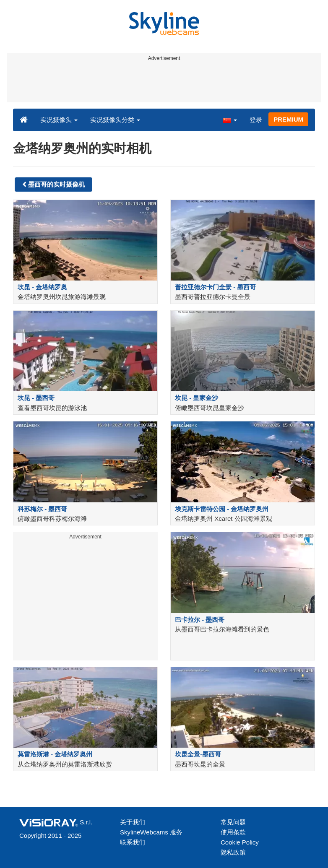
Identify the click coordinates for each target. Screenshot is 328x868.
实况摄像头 (59, 120)
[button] (230, 120)
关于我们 (133, 822)
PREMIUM (288, 119)
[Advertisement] (163, 83)
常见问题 (233, 822)
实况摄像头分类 (115, 120)
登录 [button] (256, 120)
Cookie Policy (240, 842)
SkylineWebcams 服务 (151, 832)
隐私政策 (233, 852)
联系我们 (133, 842)
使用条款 (233, 832)
